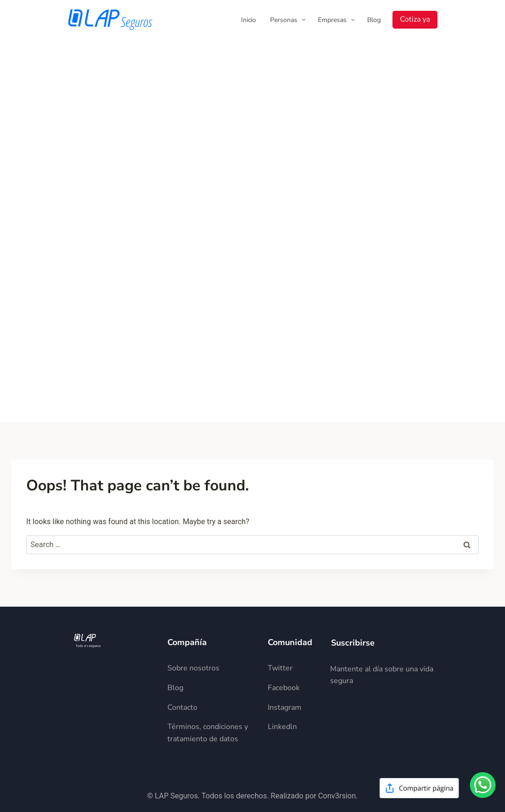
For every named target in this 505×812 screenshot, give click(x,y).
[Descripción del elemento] (210, 668)
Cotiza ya (415, 19)
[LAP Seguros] (110, 20)
